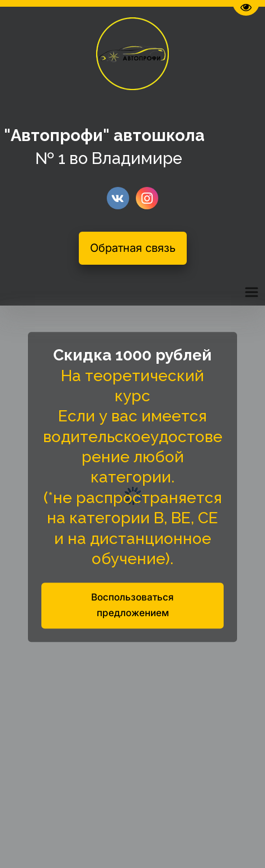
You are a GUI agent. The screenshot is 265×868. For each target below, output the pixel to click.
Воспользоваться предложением (132, 606)
